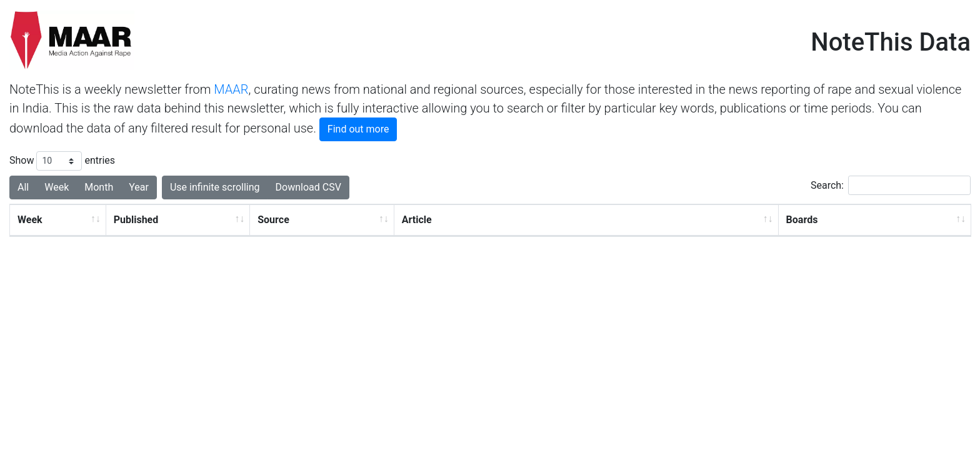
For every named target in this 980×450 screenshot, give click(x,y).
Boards (802, 220)
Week (30, 220)
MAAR (231, 89)
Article (417, 220)
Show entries (62, 161)
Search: (891, 185)
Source (273, 220)
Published (136, 220)
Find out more (358, 129)
